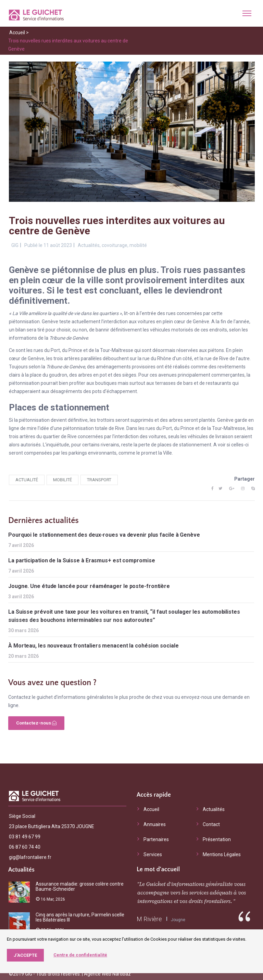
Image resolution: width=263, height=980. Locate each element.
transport (99, 480)
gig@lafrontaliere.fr (30, 857)
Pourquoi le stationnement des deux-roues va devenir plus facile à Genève (104, 535)
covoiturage (115, 245)
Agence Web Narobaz (107, 974)
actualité (27, 480)
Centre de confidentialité (80, 955)
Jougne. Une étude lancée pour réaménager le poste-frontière (89, 586)
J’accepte (25, 955)
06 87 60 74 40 (25, 847)
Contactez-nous (36, 723)
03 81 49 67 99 (25, 837)
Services (153, 854)
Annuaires (155, 824)
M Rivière (149, 919)
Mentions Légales (222, 854)
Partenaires (156, 839)
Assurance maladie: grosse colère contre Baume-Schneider (80, 886)
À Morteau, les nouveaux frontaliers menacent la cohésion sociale (93, 646)
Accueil (17, 32)
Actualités (89, 245)
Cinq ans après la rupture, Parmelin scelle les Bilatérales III (80, 917)
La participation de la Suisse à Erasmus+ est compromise (82, 560)
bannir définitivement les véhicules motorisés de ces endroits (161, 330)
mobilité (138, 245)
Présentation (217, 839)
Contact (211, 824)
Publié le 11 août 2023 (48, 245)
